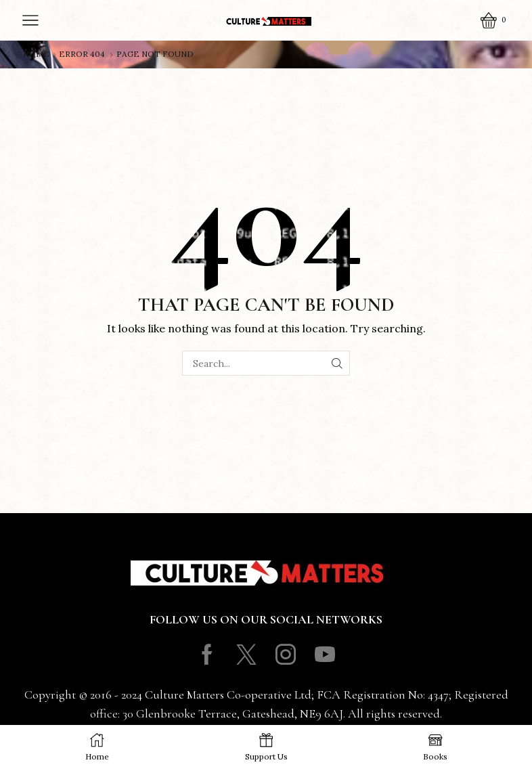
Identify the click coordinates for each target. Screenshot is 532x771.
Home (36, 54)
